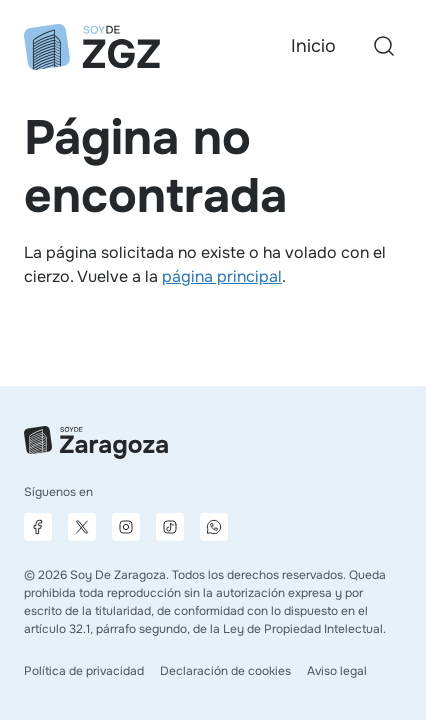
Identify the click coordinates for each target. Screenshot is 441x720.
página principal (222, 276)
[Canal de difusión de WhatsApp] (214, 527)
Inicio (313, 46)
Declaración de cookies (225, 671)
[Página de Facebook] (38, 527)
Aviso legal (337, 671)
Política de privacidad (84, 671)
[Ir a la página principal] (92, 47)
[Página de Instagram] (126, 527)
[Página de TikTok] (170, 527)
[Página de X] (82, 527)
